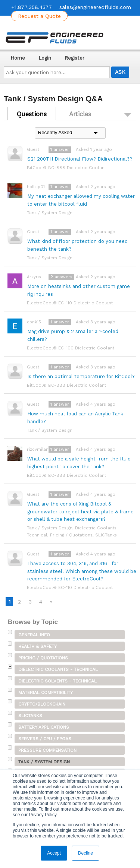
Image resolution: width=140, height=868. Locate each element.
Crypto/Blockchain (42, 704)
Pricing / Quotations (71, 535)
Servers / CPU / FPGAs (45, 739)
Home (18, 58)
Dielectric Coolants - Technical (58, 669)
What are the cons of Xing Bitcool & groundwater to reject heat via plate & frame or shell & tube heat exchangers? (80, 512)
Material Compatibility (46, 693)
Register (74, 58)
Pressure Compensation (47, 750)
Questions (32, 114)
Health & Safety (38, 646)
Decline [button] (85, 853)
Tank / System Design (50, 213)
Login (45, 58)
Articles (80, 114)
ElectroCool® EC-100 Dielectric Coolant (71, 348)
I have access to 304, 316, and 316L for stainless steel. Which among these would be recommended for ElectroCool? (82, 571)
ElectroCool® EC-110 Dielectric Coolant (70, 303)
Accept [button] (54, 853)
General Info (34, 635)
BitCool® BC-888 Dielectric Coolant (66, 168)
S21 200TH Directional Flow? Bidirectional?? (80, 159)
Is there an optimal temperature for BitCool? (81, 376)
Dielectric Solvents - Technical (57, 681)
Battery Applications (44, 727)
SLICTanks (106, 535)
